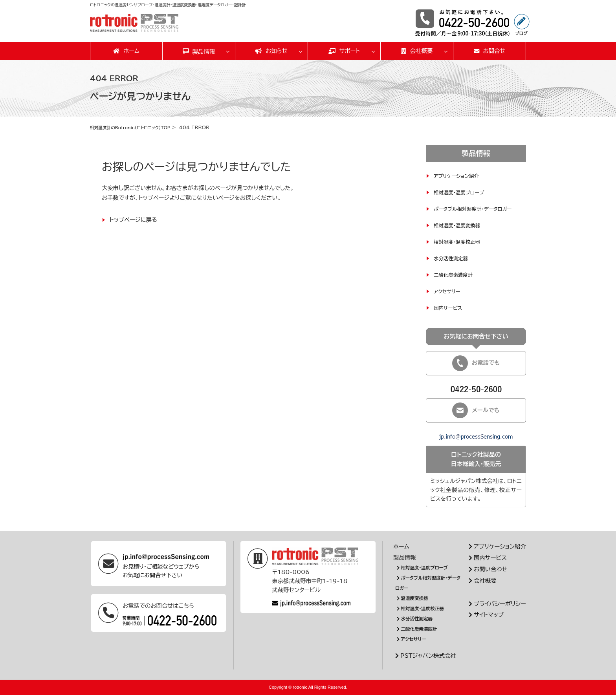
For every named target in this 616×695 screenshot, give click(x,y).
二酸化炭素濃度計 (456, 274)
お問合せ (490, 51)
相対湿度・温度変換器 (460, 225)
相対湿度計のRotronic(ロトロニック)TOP (135, 127)
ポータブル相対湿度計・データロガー (478, 208)
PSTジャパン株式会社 (425, 655)
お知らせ (271, 51)
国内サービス (450, 307)
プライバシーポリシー (496, 603)
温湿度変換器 (414, 598)
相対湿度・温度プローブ (462, 192)
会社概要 (417, 51)
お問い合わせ (487, 569)
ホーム (126, 51)
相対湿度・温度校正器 (460, 241)
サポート (344, 51)
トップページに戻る (133, 219)
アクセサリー (449, 291)
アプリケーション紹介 (459, 176)
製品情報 (203, 52)
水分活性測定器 (453, 258)
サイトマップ (485, 614)
